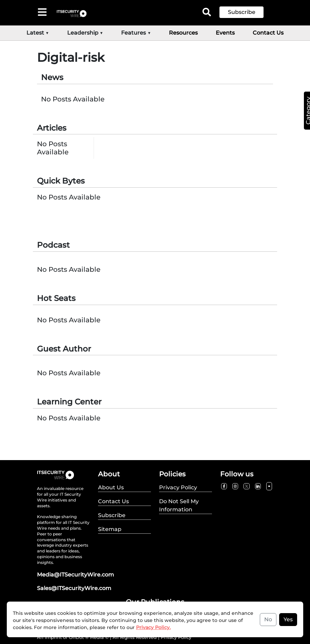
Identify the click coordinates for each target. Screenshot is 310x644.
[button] (247, 12)
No (268, 619)
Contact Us (268, 33)
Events (225, 33)
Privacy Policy (176, 637)
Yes (288, 619)
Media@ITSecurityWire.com (75, 575)
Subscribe (242, 12)
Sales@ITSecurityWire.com (74, 588)
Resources (183, 33)
